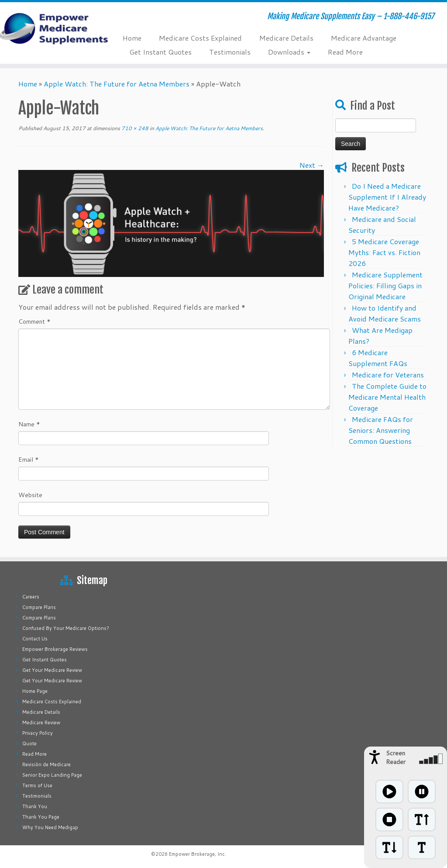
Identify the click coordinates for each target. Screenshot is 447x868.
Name (29, 424)
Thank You (35, 806)
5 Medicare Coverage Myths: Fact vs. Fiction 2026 (384, 252)
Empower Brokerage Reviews (55, 649)
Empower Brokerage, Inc (197, 854)
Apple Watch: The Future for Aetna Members (117, 84)
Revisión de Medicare (46, 764)
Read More (345, 52)
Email (29, 460)
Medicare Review (41, 723)
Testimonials (230, 52)
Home (132, 38)
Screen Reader (396, 757)
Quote (29, 744)
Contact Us (35, 639)
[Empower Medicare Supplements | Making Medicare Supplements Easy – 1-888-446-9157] (52, 28)
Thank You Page (41, 817)
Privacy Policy (38, 733)
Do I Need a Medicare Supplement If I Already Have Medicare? (387, 197)
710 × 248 (134, 128)
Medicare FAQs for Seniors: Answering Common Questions (381, 430)
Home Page (35, 691)
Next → (312, 165)
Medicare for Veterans (388, 375)
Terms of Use (37, 785)
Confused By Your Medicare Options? (66, 628)
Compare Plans (39, 607)
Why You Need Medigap (50, 827)
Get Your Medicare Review (52, 670)
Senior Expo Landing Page (52, 775)
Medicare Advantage (364, 38)
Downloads (289, 52)
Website (30, 495)
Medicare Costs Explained (200, 38)
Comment (34, 322)
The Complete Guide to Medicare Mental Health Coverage (387, 397)
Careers (31, 597)
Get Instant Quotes (160, 52)
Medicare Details (286, 38)
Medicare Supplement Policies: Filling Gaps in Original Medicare (385, 285)
